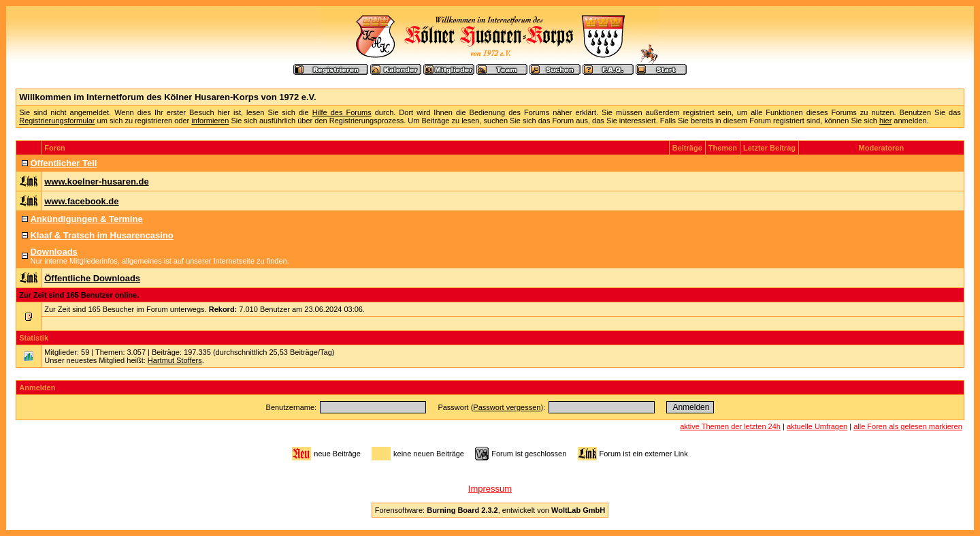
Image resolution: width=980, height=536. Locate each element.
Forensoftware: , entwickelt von (490, 510)
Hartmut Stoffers (175, 360)
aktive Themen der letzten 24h (730, 426)
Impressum (490, 489)
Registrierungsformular (57, 121)
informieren (210, 121)
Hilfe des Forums (342, 112)
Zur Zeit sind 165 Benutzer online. (79, 295)
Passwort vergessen (507, 407)
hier (885, 121)
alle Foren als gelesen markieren (908, 426)
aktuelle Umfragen (817, 426)
